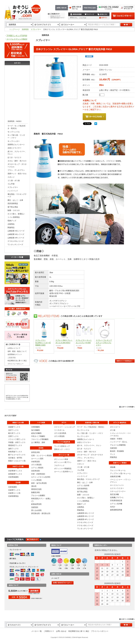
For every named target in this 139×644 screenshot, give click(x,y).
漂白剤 (34, 486)
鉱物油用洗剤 (36, 504)
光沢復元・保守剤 (15, 458)
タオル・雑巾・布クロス (17, 161)
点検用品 (11, 224)
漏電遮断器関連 (116, 510)
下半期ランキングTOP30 (17, 36)
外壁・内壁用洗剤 (38, 474)
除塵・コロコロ (14, 210)
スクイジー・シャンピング (65, 427)
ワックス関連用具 (17, 101)
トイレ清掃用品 (14, 217)
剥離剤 (17, 85)
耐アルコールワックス (17, 455)
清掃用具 (25, 29)
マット (113, 454)
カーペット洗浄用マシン (64, 472)
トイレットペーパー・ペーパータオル (120, 434)
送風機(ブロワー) (117, 497)
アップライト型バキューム (120, 473)
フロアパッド (59, 465)
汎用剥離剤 (36, 427)
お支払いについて (14, 348)
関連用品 (11, 228)
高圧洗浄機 (114, 494)
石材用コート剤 (14, 493)
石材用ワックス (14, 490)
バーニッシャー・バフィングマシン (120, 481)
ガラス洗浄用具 (60, 433)
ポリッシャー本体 (61, 459)
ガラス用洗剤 (36, 465)
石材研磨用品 (13, 496)
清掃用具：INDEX (14, 121)
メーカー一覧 (37, 631)
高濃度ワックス (14, 427)
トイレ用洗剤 (36, 480)
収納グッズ (12, 221)
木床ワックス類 (17, 74)
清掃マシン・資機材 (17, 111)
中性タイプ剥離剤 (38, 436)
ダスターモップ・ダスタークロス (17, 165)
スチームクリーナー (118, 491)
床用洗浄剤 (36, 452)
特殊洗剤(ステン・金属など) (41, 500)
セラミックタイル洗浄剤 (41, 477)
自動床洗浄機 (115, 476)
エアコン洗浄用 (83, 486)
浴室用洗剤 (36, 471)
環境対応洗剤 (36, 489)
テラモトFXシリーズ (16, 241)
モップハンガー (14, 141)
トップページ (85, 1)
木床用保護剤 (13, 477)
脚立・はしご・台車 (15, 200)
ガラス (17, 95)
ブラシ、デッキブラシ (16, 170)
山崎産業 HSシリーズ (16, 234)
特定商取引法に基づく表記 (124, 1)
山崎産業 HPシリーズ (16, 238)
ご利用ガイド (49, 631)
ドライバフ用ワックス (17, 439)
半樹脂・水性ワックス (17, 442)
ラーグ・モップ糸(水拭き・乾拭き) (16, 127)
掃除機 (113, 467)
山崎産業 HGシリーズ (16, 231)
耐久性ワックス (14, 433)
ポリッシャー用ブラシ (63, 462)
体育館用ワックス (15, 474)
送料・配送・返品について (17, 351)
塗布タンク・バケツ (62, 449)
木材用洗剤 (36, 462)
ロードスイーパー (117, 485)
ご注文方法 (96, 1)
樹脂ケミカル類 (17, 69)
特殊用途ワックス (15, 452)
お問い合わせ (108, 1)
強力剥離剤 (36, 430)
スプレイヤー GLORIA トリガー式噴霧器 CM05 (43, 343)
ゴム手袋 (11, 184)
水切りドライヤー (14, 148)
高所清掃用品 (13, 203)
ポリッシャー (17, 106)
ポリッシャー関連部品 (63, 469)
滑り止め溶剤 (36, 510)
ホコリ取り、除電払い (16, 214)
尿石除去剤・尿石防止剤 (41, 513)
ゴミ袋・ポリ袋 (14, 181)
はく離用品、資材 (38, 442)
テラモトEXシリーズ (85, 525)
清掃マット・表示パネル (17, 174)
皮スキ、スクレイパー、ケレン (17, 153)
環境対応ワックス (15, 445)
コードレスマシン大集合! (17, 39)
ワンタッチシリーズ (15, 245)
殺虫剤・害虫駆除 (117, 451)
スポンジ (11, 177)
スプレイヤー (36, 29)
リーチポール (59, 430)
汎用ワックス (13, 436)
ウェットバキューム (118, 470)
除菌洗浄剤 (36, 492)
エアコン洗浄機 (116, 504)
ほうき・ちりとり (14, 157)
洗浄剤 (17, 90)
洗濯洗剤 (35, 507)
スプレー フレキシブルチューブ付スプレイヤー (104, 343)
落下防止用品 (13, 207)
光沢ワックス (13, 430)
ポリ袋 (113, 430)
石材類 (17, 79)
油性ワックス (13, 449)
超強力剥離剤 (36, 433)
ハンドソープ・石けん (119, 442)
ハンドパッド (13, 191)
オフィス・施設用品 (17, 250)
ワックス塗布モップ (62, 446)
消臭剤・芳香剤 (116, 439)
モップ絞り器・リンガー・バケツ (16, 136)
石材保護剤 (13, 487)
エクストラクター (117, 488)
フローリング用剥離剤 (40, 439)
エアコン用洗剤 (37, 468)
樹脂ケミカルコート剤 (17, 461)
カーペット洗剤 (37, 459)
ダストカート (115, 427)
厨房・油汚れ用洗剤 (39, 483)
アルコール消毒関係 (118, 445)
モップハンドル (14, 132)
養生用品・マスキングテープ (17, 195)
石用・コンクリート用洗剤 (42, 456)
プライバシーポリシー (16, 364)
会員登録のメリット (15, 354)
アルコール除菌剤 (38, 495)
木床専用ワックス (15, 471)
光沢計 (113, 507)
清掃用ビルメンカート (16, 145)
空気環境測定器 (116, 501)
